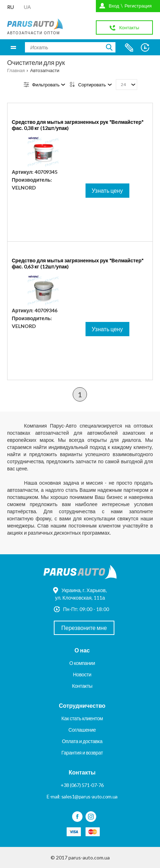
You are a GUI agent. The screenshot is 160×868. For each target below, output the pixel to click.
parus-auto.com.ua (89, 857)
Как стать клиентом (82, 718)
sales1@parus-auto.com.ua (89, 796)
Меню (13, 47)
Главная (16, 70)
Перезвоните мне (84, 628)
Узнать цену (107, 190)
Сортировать (92, 85)
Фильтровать (46, 85)
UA (27, 7)
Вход (114, 6)
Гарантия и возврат (82, 753)
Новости (82, 674)
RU (11, 7)
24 (123, 84)
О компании (82, 663)
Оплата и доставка (82, 741)
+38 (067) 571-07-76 (82, 785)
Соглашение (82, 730)
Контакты (82, 686)
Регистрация (138, 6)
